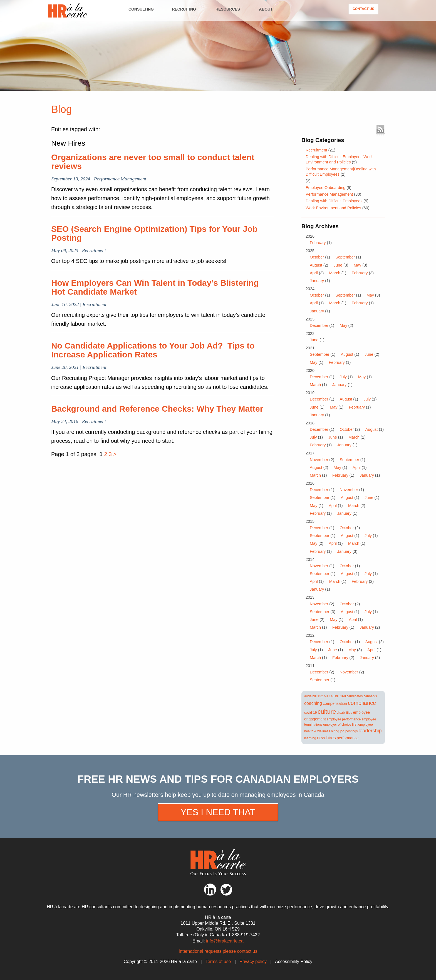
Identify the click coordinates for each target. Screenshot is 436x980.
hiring (335, 731)
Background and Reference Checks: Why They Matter (157, 409)
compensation (335, 703)
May (357, 265)
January (317, 281)
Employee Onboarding (325, 188)
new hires (326, 738)
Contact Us (363, 9)
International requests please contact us (218, 951)
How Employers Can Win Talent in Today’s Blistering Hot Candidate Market (155, 287)
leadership (370, 731)
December (319, 325)
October (317, 257)
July (343, 377)
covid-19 (310, 713)
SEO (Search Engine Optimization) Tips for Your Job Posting (154, 233)
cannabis (370, 696)
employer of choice (337, 725)
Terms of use (218, 962)
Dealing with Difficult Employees (334, 201)
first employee (362, 725)
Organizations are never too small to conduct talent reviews (153, 162)
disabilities (344, 713)
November (319, 460)
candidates (355, 696)
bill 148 (329, 696)
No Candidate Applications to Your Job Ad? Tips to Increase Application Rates (153, 350)
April (314, 273)
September (345, 257)
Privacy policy (253, 962)
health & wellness (317, 731)
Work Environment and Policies (333, 208)
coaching (313, 703)
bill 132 (318, 696)
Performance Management (329, 194)
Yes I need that (218, 812)
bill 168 (341, 696)
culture (327, 712)
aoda (308, 696)
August (316, 265)
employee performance (344, 719)
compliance (362, 703)
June (338, 265)
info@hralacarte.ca (225, 941)
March (335, 273)
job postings (349, 731)
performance (348, 738)
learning (310, 738)
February (318, 243)
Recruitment (316, 150)
